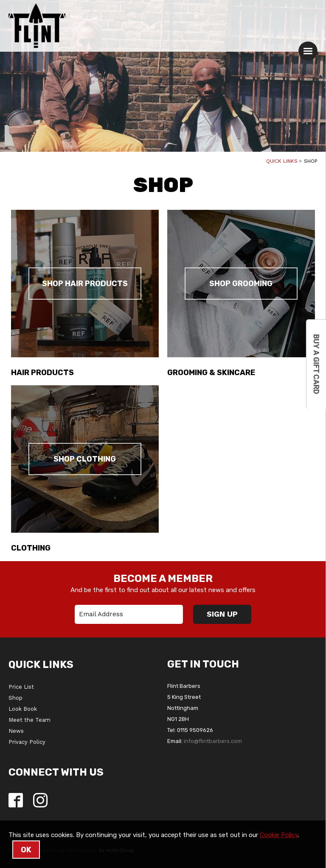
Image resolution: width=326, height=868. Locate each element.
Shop (15, 698)
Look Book (23, 709)
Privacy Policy (27, 742)
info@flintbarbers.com (213, 741)
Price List (21, 687)
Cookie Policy (279, 835)
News (16, 731)
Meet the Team (30, 720)
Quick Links (282, 161)
